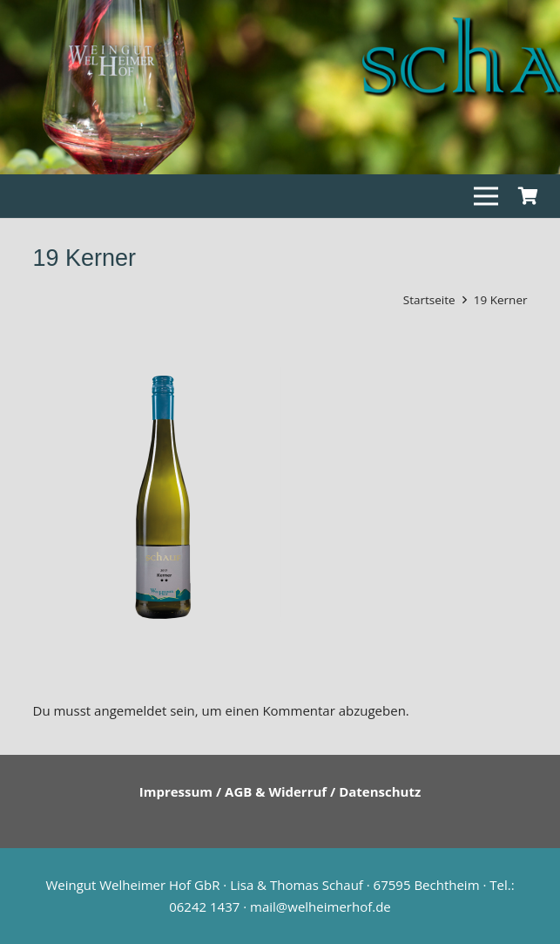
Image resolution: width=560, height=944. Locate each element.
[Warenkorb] (528, 196)
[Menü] (486, 196)
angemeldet (130, 710)
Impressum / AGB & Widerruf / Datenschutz (280, 791)
